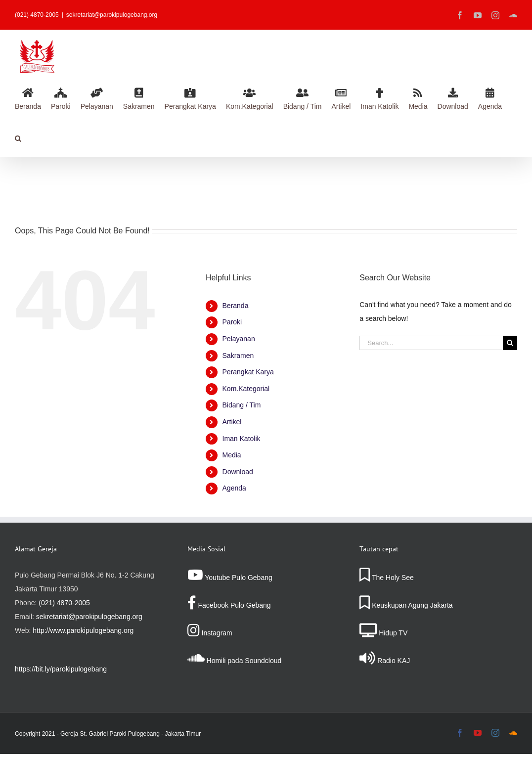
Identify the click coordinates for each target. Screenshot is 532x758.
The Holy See (386, 578)
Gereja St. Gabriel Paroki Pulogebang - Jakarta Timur (131, 734)
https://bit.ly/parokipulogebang (61, 669)
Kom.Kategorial (246, 389)
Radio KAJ (385, 661)
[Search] (510, 343)
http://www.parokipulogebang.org (83, 630)
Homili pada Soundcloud (235, 661)
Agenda (234, 488)
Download (238, 472)
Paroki (232, 322)
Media (232, 455)
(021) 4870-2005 (64, 603)
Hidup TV (383, 633)
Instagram (210, 633)
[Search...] (431, 343)
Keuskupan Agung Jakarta (406, 605)
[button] (18, 137)
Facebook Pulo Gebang (229, 605)
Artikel (232, 422)
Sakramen (238, 356)
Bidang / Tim (242, 405)
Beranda (236, 306)
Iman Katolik (242, 439)
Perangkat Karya (248, 372)
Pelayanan (239, 339)
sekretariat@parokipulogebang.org (112, 15)
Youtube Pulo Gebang (230, 578)
